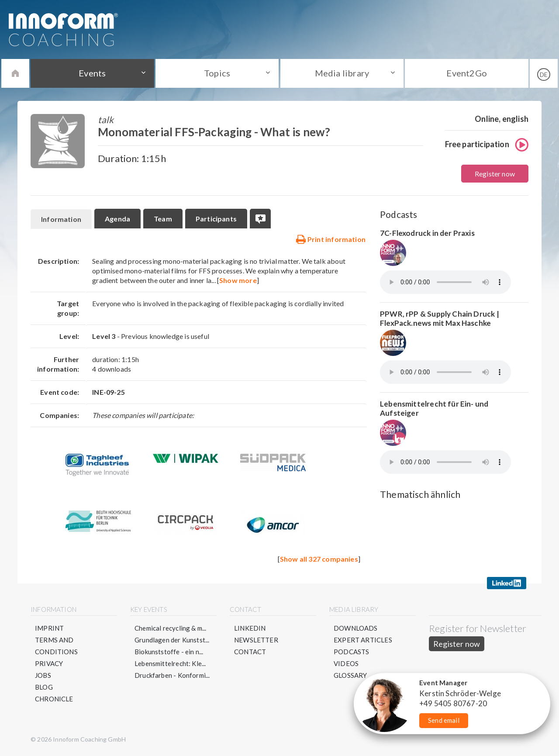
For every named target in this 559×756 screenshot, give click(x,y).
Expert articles (363, 640)
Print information (331, 239)
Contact (250, 652)
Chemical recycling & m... (171, 628)
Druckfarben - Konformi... (172, 675)
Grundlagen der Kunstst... (172, 640)
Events (92, 73)
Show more (238, 280)
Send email (444, 720)
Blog (44, 687)
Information (61, 219)
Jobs (43, 675)
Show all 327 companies (319, 559)
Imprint (49, 628)
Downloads (356, 628)
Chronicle (54, 699)
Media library (342, 73)
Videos (346, 663)
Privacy (49, 663)
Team (163, 219)
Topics (217, 73)
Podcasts (351, 652)
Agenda (117, 219)
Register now (495, 174)
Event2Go (466, 73)
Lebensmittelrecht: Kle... (170, 663)
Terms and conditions (56, 646)
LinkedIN (250, 628)
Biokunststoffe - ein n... (169, 652)
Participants (216, 219)
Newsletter (256, 640)
